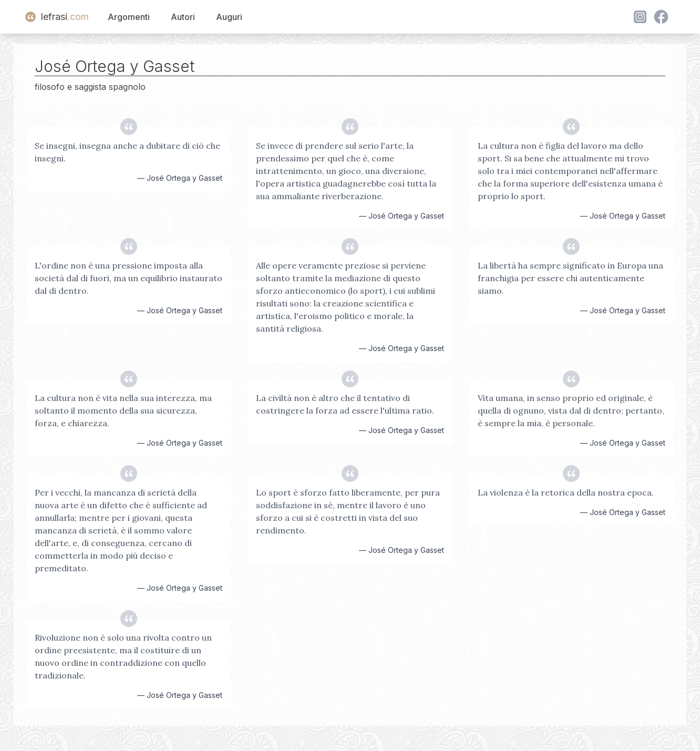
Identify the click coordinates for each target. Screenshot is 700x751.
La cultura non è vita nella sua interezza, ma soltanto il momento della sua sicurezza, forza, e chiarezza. (123, 410)
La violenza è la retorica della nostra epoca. (566, 492)
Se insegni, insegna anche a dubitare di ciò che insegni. (127, 152)
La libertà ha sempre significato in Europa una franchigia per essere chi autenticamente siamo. (570, 278)
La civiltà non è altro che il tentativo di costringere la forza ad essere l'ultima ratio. (345, 404)
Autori (183, 17)
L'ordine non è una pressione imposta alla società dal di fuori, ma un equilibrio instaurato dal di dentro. (128, 278)
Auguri (229, 17)
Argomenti (129, 17)
